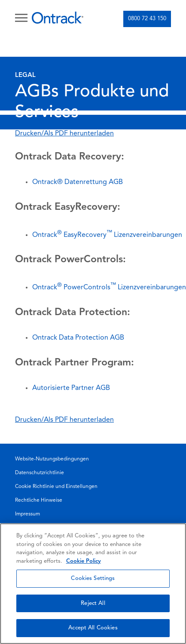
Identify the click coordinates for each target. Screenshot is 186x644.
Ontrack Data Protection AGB (78, 338)
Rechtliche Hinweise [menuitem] (39, 500)
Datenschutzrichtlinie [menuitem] (40, 473)
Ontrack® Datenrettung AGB (78, 182)
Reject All (93, 603)
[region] (93, 584)
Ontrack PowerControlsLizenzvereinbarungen (109, 288)
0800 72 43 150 (147, 19)
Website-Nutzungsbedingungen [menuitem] (52, 459)
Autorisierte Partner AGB (71, 388)
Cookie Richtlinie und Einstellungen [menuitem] (56, 487)
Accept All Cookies (93, 628)
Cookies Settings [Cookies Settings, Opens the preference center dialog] (93, 578)
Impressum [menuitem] (27, 514)
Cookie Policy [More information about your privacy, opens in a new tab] (84, 561)
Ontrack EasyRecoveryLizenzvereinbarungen (107, 235)
